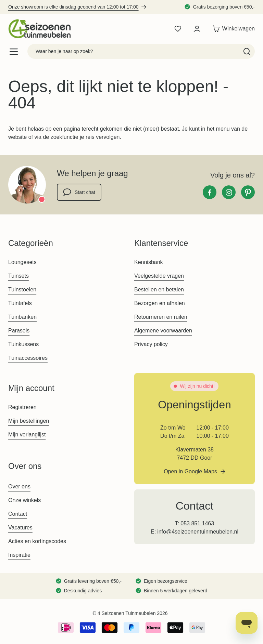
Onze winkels (24, 500)
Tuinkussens (23, 344)
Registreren (22, 407)
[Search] (247, 51)
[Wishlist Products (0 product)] (178, 29)
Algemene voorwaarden (163, 331)
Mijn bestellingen (29, 421)
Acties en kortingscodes (37, 541)
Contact (18, 514)
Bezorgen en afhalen (160, 303)
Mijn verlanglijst (27, 435)
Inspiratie (19, 555)
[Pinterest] (248, 192)
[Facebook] (210, 192)
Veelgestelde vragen (159, 276)
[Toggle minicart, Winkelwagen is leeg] (232, 29)
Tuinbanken (22, 317)
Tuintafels (20, 303)
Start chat (79, 192)
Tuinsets (18, 276)
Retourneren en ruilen (161, 317)
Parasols (19, 331)
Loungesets (22, 262)
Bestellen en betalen (159, 290)
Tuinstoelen (22, 290)
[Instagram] (229, 192)
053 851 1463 (197, 523)
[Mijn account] (197, 29)
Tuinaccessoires (28, 358)
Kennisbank (149, 262)
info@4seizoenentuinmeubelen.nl (198, 532)
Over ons (19, 487)
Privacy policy (151, 344)
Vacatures (20, 528)
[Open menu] (14, 51)
